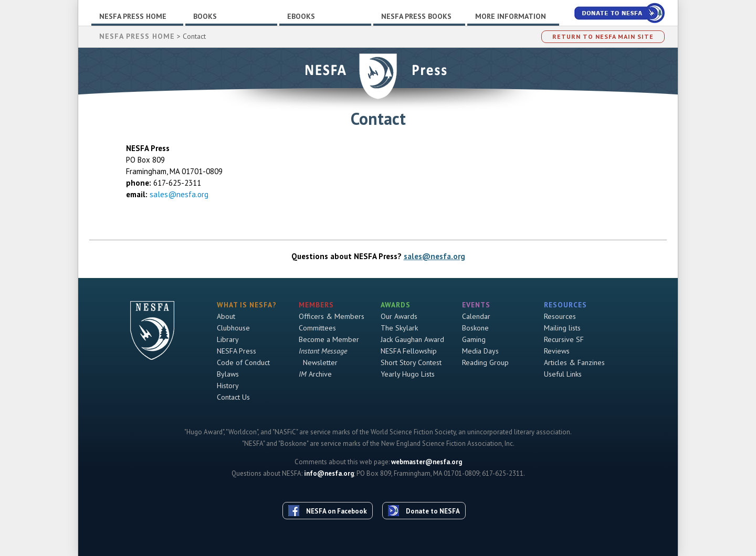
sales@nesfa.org (179, 194)
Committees (317, 328)
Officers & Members (332, 316)
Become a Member (329, 339)
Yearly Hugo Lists (408, 374)
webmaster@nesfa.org (427, 462)
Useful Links (563, 374)
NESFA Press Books (416, 16)
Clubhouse (233, 328)
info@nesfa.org (329, 473)
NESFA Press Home (133, 16)
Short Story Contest (411, 362)
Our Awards (399, 316)
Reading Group (485, 362)
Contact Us (233, 397)
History (228, 386)
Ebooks (301, 16)
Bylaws (228, 374)
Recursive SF (564, 339)
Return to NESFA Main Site (603, 36)
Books (205, 16)
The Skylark (399, 328)
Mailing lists (562, 328)
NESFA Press (237, 351)
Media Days (480, 351)
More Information (511, 16)
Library (228, 339)
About (226, 316)
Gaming (474, 339)
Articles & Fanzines (574, 362)
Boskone (475, 328)
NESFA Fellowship (409, 351)
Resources (560, 316)
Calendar (476, 316)
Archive (315, 374)
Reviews (557, 351)
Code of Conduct (243, 362)
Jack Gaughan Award (412, 339)
